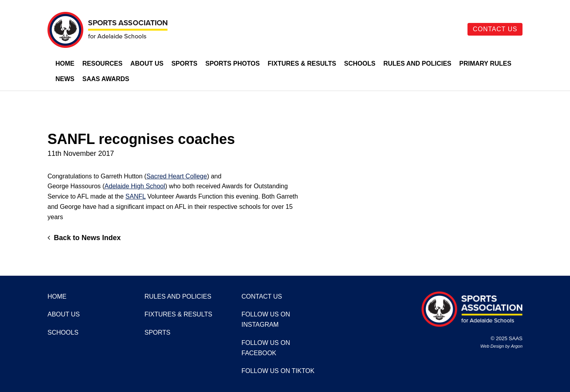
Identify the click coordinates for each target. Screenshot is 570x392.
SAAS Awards (106, 79)
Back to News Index (84, 238)
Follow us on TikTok (278, 371)
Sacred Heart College (177, 176)
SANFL (136, 196)
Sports (184, 63)
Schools (360, 63)
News (65, 79)
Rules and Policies (417, 63)
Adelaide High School (135, 186)
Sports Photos (233, 63)
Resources (102, 63)
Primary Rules (485, 63)
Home (65, 63)
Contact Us (495, 29)
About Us (147, 63)
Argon (517, 346)
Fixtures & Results (302, 63)
